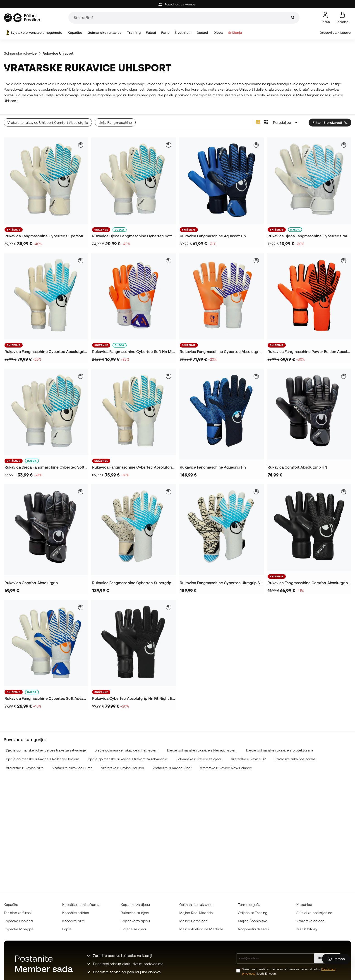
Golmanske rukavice (105, 33)
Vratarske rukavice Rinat (172, 768)
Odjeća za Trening (253, 913)
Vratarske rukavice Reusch (122, 768)
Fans (165, 33)
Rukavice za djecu (135, 913)
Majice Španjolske (253, 921)
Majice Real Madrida (196, 913)
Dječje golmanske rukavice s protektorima (280, 750)
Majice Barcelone (193, 921)
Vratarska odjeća (310, 921)
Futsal (151, 33)
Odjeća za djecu (134, 929)
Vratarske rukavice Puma (72, 768)
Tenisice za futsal (18, 913)
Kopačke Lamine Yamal (81, 905)
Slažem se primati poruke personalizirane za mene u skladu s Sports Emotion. (289, 971)
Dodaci (202, 33)
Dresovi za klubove (335, 33)
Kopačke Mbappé (19, 929)
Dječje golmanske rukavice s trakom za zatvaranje (127, 759)
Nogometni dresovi (253, 929)
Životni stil (183, 33)
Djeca (218, 33)
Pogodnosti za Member (178, 4)
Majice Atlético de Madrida (201, 929)
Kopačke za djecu (135, 905)
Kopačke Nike (74, 921)
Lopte (67, 929)
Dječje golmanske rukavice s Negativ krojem (202, 750)
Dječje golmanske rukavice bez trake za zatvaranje (46, 750)
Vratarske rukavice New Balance (226, 768)
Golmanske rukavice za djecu (199, 759)
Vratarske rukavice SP (248, 759)
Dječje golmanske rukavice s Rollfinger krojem (43, 759)
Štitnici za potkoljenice (314, 913)
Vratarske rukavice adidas (295, 759)
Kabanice (304, 905)
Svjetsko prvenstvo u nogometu (34, 33)
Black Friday (307, 929)
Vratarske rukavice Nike (25, 768)
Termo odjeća (249, 905)
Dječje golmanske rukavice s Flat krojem (126, 750)
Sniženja (235, 33)
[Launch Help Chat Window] (336, 959)
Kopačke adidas (76, 913)
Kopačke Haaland (18, 921)
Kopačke (75, 33)
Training (134, 33)
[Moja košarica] (342, 18)
